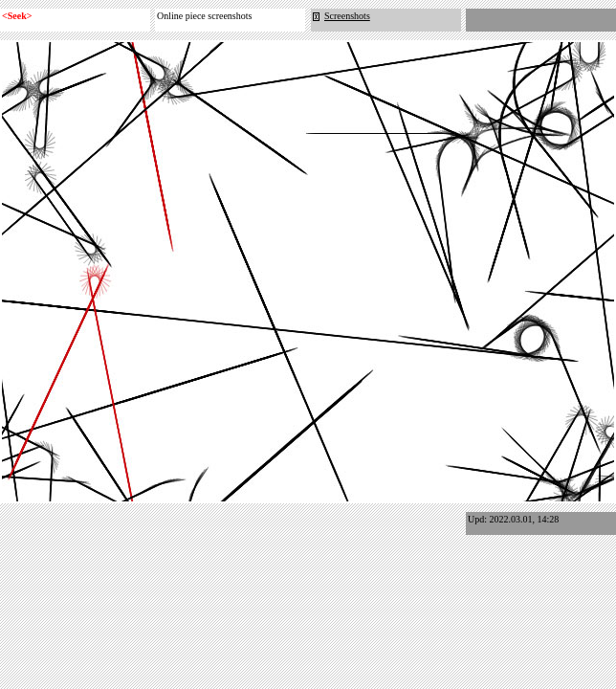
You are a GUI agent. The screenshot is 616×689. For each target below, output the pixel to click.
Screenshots (341, 16)
